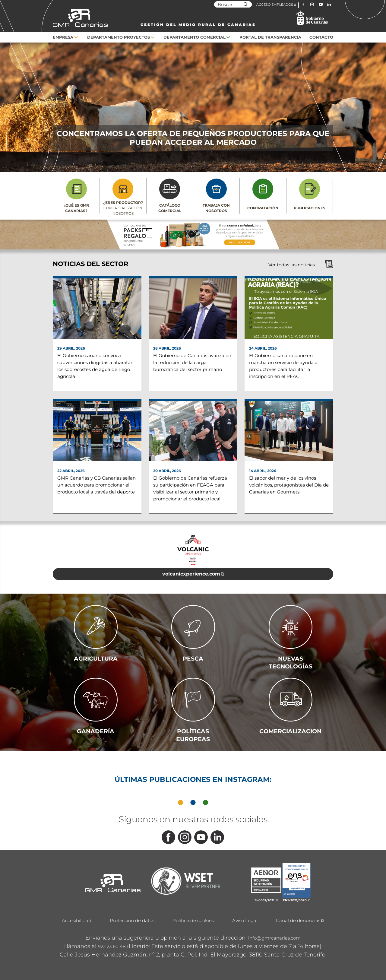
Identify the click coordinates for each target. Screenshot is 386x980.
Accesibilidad (77, 920)
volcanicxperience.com (191, 574)
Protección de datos (132, 920)
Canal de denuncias (298, 920)
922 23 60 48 (112, 946)
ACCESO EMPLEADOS (275, 5)
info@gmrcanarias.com (274, 938)
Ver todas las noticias (301, 265)
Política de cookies (193, 920)
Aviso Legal (245, 920)
